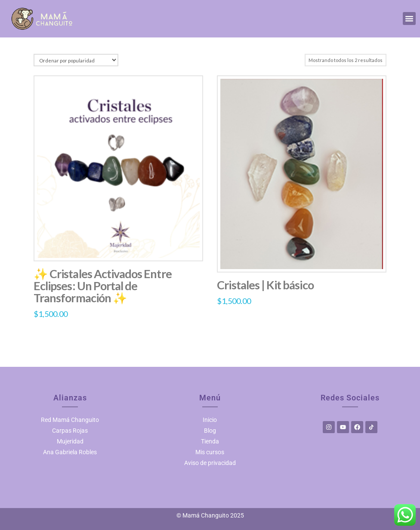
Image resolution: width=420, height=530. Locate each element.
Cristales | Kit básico (265, 285)
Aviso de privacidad (210, 463)
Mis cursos (210, 452)
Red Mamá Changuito (70, 420)
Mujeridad (70, 441)
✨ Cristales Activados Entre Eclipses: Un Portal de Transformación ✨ (103, 286)
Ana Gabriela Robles (70, 452)
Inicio (210, 420)
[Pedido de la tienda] (76, 60)
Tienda (210, 441)
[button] (409, 19)
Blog (210, 431)
